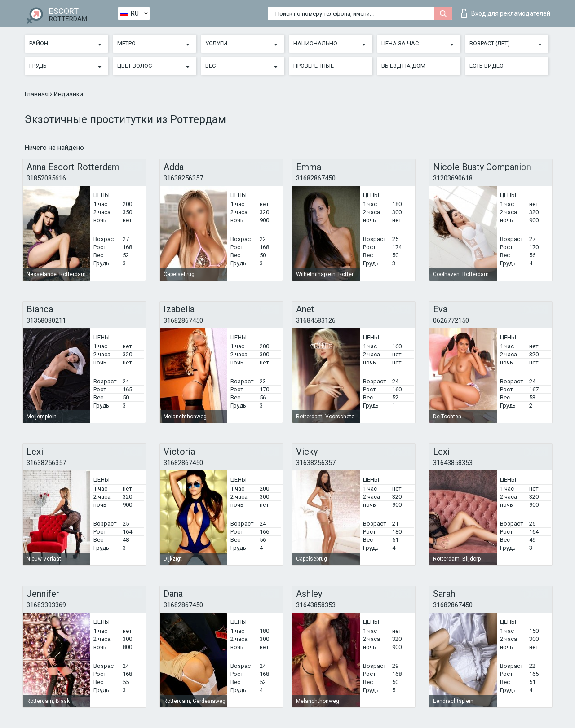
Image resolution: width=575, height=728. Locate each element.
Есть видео (487, 66)
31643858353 (453, 463)
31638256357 (183, 178)
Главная (37, 94)
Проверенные (314, 66)
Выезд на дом (403, 66)
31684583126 (316, 320)
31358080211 (46, 320)
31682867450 (316, 178)
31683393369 (46, 605)
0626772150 (451, 320)
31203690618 (453, 178)
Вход (506, 13)
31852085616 (46, 178)
